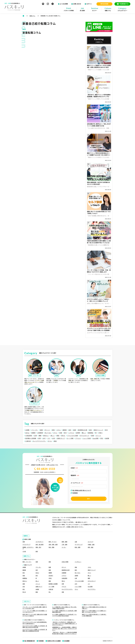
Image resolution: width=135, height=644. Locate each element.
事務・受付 (38, 547)
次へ (89, 499)
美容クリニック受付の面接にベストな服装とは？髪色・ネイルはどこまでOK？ (94, 611)
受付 (106, 430)
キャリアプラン (92, 589)
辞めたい (46, 436)
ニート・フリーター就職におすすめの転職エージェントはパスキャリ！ (35, 611)
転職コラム (32, 16)
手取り (100, 433)
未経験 (27, 430)
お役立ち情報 (65, 562)
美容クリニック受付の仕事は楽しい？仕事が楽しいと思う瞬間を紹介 (94, 615)
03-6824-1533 (45, 469)
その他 (24, 551)
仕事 (35, 436)
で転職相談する (122, 4)
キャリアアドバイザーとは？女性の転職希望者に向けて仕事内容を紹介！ (35, 623)
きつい (55, 433)
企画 (76, 542)
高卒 (70, 430)
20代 (44, 438)
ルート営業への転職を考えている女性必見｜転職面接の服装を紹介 (64, 611)
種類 (40, 436)
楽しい (53, 436)
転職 (41, 430)
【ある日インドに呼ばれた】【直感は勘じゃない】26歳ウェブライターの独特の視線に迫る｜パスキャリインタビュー (65, 624)
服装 (58, 436)
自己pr (27, 433)
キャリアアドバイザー (39, 441)
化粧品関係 (29, 436)
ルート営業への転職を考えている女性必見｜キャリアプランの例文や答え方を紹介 (64, 615)
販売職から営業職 (31, 438)
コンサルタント (40, 542)
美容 (37, 551)
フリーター (35, 430)
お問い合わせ (77, 4)
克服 (63, 592)
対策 (39, 438)
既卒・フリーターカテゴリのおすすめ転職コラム (35, 605)
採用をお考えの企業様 (54, 641)
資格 (53, 430)
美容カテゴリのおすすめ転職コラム (92, 605)
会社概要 (67, 641)
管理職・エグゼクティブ (28, 548)
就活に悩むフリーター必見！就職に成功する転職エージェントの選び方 (35, 615)
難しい (84, 433)
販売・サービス (53, 542)
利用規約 (74, 493)
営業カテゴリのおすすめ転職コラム (62, 605)
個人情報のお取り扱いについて (81, 490)
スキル (58, 430)
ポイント (47, 430)
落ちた (63, 436)
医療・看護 (64, 542)
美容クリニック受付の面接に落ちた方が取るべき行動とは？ (94, 608)
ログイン (89, 4)
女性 (53, 438)
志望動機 (40, 433)
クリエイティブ (26, 545)
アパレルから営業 (72, 436)
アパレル (78, 438)
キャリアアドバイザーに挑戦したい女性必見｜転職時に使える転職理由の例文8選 (35, 630)
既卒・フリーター (27, 562)
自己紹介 (51, 576)
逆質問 (78, 433)
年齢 (61, 433)
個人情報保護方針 (30, 641)
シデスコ (71, 433)
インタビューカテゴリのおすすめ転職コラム (64, 620)
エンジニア (91, 542)
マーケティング (79, 545)
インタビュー (78, 562)
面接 (74, 430)
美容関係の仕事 (82, 430)
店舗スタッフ (61, 438)
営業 (92, 436)
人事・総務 (64, 545)
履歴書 (64, 430)
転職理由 (90, 433)
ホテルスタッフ (84, 436)
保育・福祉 (91, 547)
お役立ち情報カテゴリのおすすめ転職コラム (34, 620)
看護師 (33, 433)
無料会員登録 (104, 4)
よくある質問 (64, 4)
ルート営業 (70, 438)
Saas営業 (95, 438)
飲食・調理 (78, 547)
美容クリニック (98, 430)
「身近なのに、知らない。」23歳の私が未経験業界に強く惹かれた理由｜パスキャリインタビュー (65, 633)
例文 (102, 438)
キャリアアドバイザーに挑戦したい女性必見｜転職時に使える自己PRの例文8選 (35, 627)
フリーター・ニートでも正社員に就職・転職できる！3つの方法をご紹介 (35, 608)
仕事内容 (28, 441)
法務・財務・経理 (53, 545)
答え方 (24, 592)
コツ (49, 438)
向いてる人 (48, 433)
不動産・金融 (91, 545)
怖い (50, 592)
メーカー (64, 547)
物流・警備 (51, 547)
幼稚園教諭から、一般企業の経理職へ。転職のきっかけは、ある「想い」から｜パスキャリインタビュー (64, 629)
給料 (90, 430)
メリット (98, 436)
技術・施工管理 (40, 545)
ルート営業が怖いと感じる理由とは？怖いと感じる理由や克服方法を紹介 (64, 608)
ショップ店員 (87, 438)
